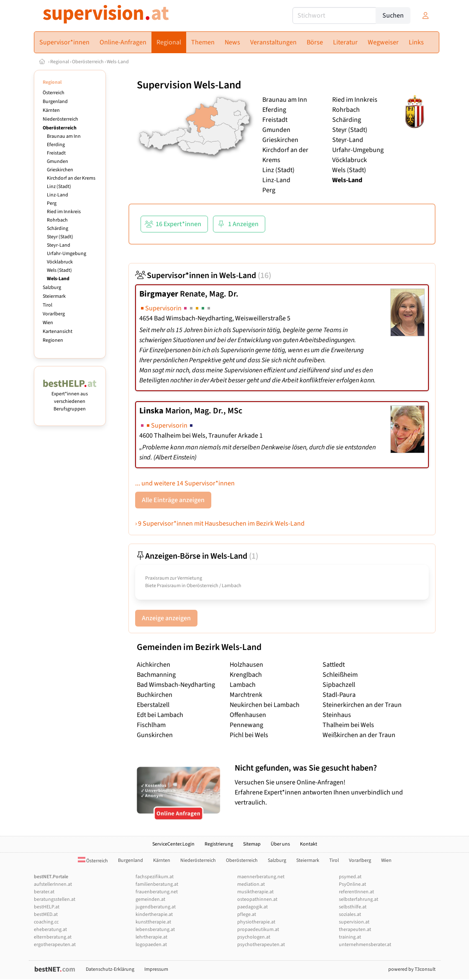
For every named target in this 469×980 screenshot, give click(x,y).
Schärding (58, 228)
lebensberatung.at (155, 930)
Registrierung (219, 844)
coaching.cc (46, 922)
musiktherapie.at (255, 892)
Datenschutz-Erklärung (110, 969)
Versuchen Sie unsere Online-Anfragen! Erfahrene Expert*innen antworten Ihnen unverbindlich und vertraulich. (333, 785)
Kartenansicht (58, 331)
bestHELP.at (47, 907)
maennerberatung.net (261, 877)
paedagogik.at (252, 907)
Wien (48, 323)
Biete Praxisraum (163, 586)
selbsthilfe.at (353, 907)
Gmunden (58, 161)
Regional (60, 62)
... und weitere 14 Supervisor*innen (185, 483)
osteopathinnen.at (257, 899)
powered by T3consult (412, 969)
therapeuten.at (355, 930)
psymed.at (350, 877)
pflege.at (247, 914)
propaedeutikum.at (258, 930)
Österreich (54, 93)
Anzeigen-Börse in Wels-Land (197, 556)
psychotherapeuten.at (261, 945)
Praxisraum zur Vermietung (174, 578)
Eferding (56, 145)
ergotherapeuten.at (55, 945)
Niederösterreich (60, 119)
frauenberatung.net (157, 892)
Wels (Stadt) (59, 270)
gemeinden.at (150, 899)
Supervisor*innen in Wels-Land (203, 276)
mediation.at (251, 884)
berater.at (44, 892)
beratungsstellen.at (55, 899)
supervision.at (354, 922)
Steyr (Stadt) (60, 237)
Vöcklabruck (60, 262)
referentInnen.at (356, 892)
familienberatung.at (157, 884)
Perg (52, 203)
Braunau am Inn (64, 136)
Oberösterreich (88, 62)
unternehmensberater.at (365, 945)
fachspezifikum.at (155, 877)
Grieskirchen (60, 170)
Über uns (280, 844)
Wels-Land (118, 62)
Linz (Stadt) (59, 187)
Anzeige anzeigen (166, 618)
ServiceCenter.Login (173, 844)
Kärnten (51, 110)
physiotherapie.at (256, 922)
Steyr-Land (59, 245)
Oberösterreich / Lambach (214, 586)
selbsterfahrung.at (359, 899)
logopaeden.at (151, 945)
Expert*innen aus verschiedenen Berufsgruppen (70, 398)
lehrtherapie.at (151, 937)
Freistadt (56, 153)
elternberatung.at (53, 937)
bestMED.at (46, 914)
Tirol (47, 305)
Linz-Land (58, 195)
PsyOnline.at (352, 884)
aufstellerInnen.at (53, 884)
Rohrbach (57, 220)
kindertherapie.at (154, 914)
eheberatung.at (50, 930)
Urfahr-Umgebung (67, 254)
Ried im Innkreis (64, 212)
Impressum (156, 969)
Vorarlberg (54, 314)
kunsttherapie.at (153, 922)
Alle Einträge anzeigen (173, 500)
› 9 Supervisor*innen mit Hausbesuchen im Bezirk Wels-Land (220, 524)
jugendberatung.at (156, 907)
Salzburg (52, 288)
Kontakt (309, 844)
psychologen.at (254, 937)
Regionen (53, 340)
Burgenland (55, 102)
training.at (350, 937)
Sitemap (252, 844)
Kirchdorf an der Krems (71, 178)
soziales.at (350, 914)
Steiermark (54, 296)
